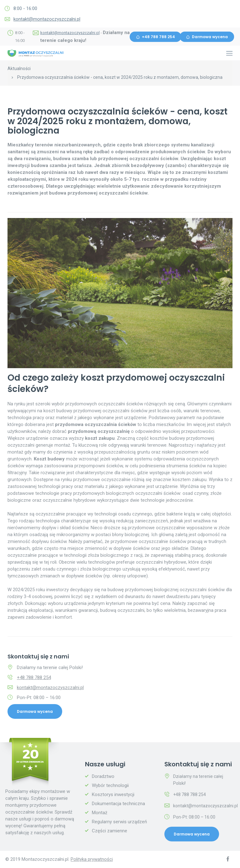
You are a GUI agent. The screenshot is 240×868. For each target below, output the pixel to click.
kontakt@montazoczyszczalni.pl (47, 19)
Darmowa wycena (207, 37)
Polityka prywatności (92, 859)
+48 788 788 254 (155, 37)
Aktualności (19, 69)
